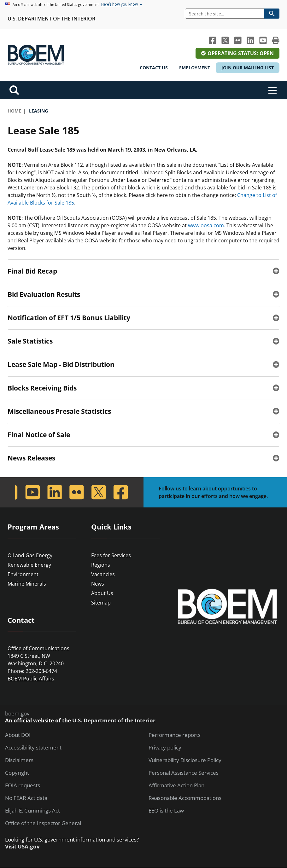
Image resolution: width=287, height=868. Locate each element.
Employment (195, 68)
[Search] (225, 14)
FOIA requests (23, 785)
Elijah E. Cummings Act (32, 811)
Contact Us (154, 68)
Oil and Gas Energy (30, 555)
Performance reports (175, 735)
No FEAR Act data (26, 798)
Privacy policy (165, 748)
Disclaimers (19, 760)
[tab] (143, 271)
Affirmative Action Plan (176, 785)
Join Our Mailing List (248, 68)
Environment (23, 574)
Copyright (17, 773)
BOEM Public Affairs (31, 679)
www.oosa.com (206, 225)
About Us (102, 593)
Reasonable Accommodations (185, 798)
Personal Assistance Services (184, 773)
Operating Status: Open (241, 53)
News (98, 584)
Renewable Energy (29, 565)
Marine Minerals (27, 584)
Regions (101, 565)
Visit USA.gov (22, 847)
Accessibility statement (33, 748)
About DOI (18, 735)
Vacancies (103, 574)
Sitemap (101, 603)
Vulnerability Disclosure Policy (185, 760)
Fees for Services (111, 555)
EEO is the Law (166, 811)
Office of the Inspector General (43, 823)
